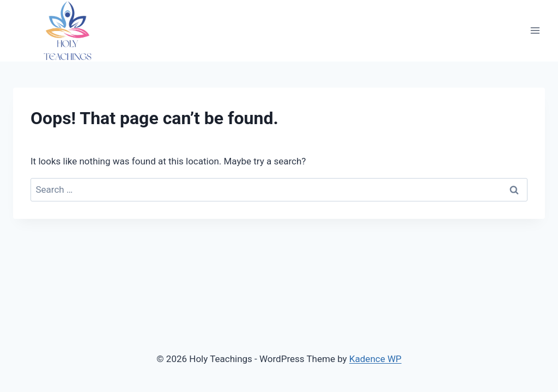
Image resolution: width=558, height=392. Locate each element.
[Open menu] (535, 31)
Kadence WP (375, 359)
